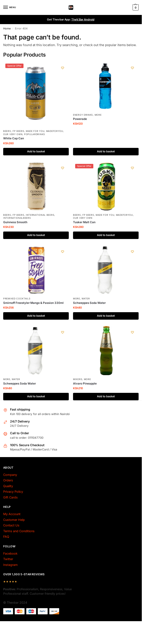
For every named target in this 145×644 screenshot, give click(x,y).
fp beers (18, 131)
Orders (8, 480)
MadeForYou (55, 131)
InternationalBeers (17, 218)
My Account (12, 514)
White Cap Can (14, 138)
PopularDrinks (35, 134)
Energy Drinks (83, 115)
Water (86, 299)
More (98, 115)
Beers (7, 131)
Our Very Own (13, 134)
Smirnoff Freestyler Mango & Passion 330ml (33, 303)
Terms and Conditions (19, 531)
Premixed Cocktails (17, 299)
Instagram (10, 565)
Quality (8, 486)
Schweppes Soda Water (89, 303)
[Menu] (10, 7)
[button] (135, 7)
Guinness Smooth (15, 222)
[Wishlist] (62, 68)
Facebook (10, 554)
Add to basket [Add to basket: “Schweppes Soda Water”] (106, 316)
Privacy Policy (13, 492)
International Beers (40, 215)
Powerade (80, 119)
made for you (35, 131)
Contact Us (11, 525)
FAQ (6, 537)
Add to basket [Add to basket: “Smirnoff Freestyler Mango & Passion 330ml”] (36, 316)
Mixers (78, 379)
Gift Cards (10, 498)
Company (10, 475)
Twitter (8, 559)
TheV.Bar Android (83, 20)
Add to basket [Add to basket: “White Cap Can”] (36, 152)
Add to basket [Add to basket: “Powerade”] (106, 152)
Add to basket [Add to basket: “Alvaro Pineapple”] (106, 397)
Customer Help (14, 520)
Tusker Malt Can (84, 222)
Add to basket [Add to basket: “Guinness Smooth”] (36, 235)
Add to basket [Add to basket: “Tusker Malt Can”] (106, 235)
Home (7, 28)
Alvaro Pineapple (85, 384)
